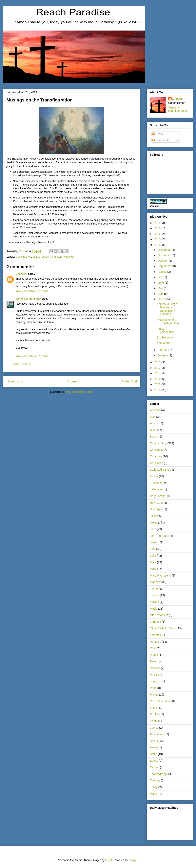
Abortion (155, 410)
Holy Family (157, 496)
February (164, 350)
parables (155, 635)
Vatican (155, 794)
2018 (158, 223)
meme (154, 589)
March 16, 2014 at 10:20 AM (32, 356)
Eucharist (156, 483)
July (161, 277)
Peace (154, 655)
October (163, 261)
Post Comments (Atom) (80, 392)
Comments (161, 140)
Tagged (155, 767)
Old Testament (159, 615)
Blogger (133, 860)
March (162, 299)
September (165, 266)
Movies (154, 602)
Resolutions (157, 734)
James (36, 257)
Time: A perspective (166, 330)
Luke (153, 556)
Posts (158, 134)
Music (154, 609)
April (161, 294)
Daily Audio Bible (161, 470)
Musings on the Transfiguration (168, 321)
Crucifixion (156, 463)
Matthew (69, 257)
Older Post (130, 381)
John (53, 257)
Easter (154, 476)
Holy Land (156, 503)
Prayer (154, 695)
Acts (153, 417)
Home (73, 381)
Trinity (154, 787)
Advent (154, 423)
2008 (158, 390)
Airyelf (109, 860)
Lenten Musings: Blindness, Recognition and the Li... (167, 309)
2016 (158, 234)
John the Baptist (160, 536)
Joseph (154, 542)
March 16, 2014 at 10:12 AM (32, 291)
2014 (158, 245)
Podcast (155, 668)
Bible (153, 430)
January (163, 355)
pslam (154, 721)
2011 (158, 373)
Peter (153, 661)
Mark (153, 562)
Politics (154, 675)
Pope (153, 688)
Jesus (45, 257)
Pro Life (155, 714)
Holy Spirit (156, 509)
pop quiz (155, 681)
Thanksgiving (158, 774)
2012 (158, 368)
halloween (156, 489)
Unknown (22, 274)
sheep (154, 747)
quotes (154, 728)
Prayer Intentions (161, 701)
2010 (158, 379)
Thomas (155, 780)
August (162, 272)
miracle (154, 595)
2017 (158, 228)
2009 (158, 384)
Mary (153, 569)
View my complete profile (178, 109)
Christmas (156, 450)
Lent (60, 257)
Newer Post (15, 381)
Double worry (165, 337)
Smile (153, 754)
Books (154, 437)
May (161, 288)
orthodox (155, 622)
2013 (158, 362)
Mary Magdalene (160, 576)
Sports (154, 761)
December (164, 250)
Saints (154, 741)
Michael (178, 99)
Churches (156, 456)
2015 (158, 239)
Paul (153, 648)
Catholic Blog (24, 257)
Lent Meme (164, 343)
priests (154, 708)
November (164, 255)
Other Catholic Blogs (163, 628)
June (161, 283)
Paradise (155, 642)
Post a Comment (21, 364)
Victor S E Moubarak (28, 299)
